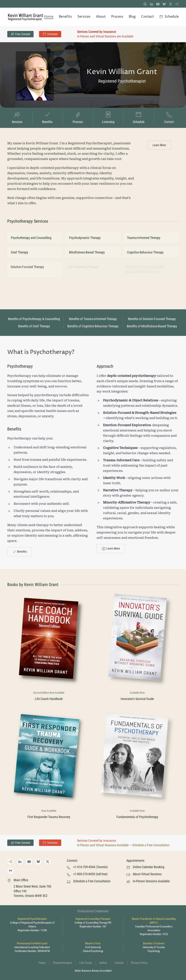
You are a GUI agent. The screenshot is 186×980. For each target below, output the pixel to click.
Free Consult (20, 34)
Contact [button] (147, 17)
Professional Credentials (93, 911)
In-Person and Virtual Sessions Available (103, 845)
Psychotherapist (62, 963)
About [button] (101, 17)
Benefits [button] (65, 17)
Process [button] (117, 17)
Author (103, 963)
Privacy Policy (139, 963)
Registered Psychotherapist (122, 81)
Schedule (50, 34)
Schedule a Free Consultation (151, 845)
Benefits (20, 552)
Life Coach (86, 963)
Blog (132, 17)
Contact (119, 963)
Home (49, 17)
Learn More (159, 145)
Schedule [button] (169, 17)
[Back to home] (26, 17)
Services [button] (84, 17)
